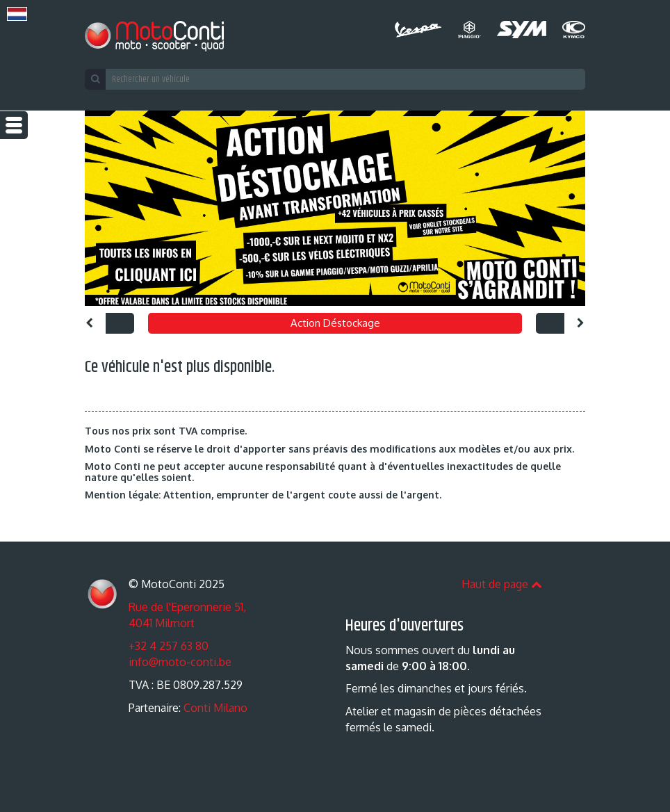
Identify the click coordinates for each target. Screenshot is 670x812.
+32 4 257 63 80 (169, 646)
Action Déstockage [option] (335, 323)
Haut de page (502, 584)
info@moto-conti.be (180, 662)
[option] (335, 208)
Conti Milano (215, 708)
